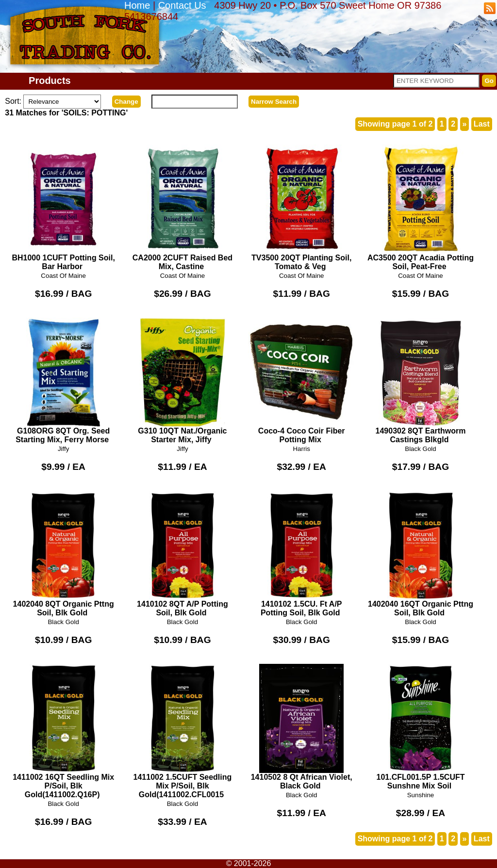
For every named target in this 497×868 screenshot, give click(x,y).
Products (50, 80)
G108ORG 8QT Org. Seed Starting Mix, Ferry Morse (63, 381)
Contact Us (182, 5)
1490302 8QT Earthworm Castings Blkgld (421, 381)
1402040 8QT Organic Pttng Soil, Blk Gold (63, 554)
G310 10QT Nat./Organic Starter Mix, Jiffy (183, 381)
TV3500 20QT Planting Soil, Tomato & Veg (302, 208)
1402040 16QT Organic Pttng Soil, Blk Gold (421, 554)
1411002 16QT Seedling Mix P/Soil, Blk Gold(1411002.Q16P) (63, 731)
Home (137, 5)
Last (482, 124)
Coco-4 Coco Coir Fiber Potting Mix (302, 381)
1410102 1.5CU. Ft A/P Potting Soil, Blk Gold (302, 554)
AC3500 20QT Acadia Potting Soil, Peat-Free (421, 208)
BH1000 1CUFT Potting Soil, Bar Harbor (63, 208)
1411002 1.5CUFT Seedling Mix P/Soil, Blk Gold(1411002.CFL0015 (183, 731)
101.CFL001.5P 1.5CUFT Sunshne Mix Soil (421, 727)
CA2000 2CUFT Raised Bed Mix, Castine (183, 208)
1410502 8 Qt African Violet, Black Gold (302, 727)
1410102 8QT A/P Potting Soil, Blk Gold (183, 554)
